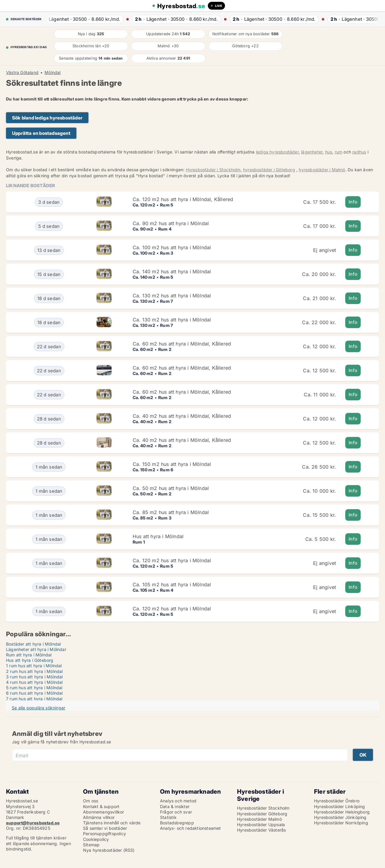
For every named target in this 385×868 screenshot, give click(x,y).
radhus (359, 152)
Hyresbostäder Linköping (340, 806)
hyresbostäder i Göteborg (269, 170)
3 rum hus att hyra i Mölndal (34, 677)
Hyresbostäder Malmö (259, 819)
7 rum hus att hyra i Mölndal (34, 699)
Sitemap (91, 845)
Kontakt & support (101, 806)
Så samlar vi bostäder (105, 828)
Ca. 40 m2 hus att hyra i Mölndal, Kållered (182, 416)
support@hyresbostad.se (33, 823)
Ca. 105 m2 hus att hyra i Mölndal (172, 584)
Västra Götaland (22, 73)
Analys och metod (178, 801)
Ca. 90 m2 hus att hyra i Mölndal (171, 223)
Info (353, 202)
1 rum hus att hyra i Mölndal (34, 666)
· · (82, 19)
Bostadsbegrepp (177, 823)
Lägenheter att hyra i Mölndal (36, 649)
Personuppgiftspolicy (105, 834)
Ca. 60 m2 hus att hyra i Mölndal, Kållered (182, 344)
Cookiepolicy (96, 839)
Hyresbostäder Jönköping (340, 817)
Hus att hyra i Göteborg (30, 660)
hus (329, 152)
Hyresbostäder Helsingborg (342, 812)
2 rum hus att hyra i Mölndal (34, 671)
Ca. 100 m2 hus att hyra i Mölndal (172, 247)
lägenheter (312, 152)
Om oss (91, 801)
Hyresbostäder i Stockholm (213, 170)
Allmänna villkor (99, 817)
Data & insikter (175, 806)
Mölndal (52, 73)
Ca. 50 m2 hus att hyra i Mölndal (171, 488)
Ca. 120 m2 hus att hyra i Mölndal (172, 560)
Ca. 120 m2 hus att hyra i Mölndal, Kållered (183, 199)
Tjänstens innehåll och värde (112, 823)
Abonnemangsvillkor (104, 812)
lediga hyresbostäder (277, 152)
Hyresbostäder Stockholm (263, 808)
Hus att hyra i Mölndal (158, 536)
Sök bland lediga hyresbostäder (47, 118)
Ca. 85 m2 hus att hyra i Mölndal (171, 512)
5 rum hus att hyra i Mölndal (34, 688)
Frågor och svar (176, 812)
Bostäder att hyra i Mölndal (33, 644)
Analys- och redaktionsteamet (191, 828)
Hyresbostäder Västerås (261, 830)
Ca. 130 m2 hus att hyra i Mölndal (172, 296)
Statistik (168, 817)
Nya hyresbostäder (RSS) (109, 850)
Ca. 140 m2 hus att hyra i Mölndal (172, 271)
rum (339, 152)
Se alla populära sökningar (38, 708)
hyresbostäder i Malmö (322, 170)
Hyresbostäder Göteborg (262, 814)
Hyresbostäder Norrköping (341, 823)
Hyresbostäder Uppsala (261, 825)
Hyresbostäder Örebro (337, 801)
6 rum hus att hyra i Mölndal (34, 693)
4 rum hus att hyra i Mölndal (34, 682)
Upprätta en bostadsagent (41, 133)
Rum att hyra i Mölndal (29, 655)
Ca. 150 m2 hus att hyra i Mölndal (172, 464)
